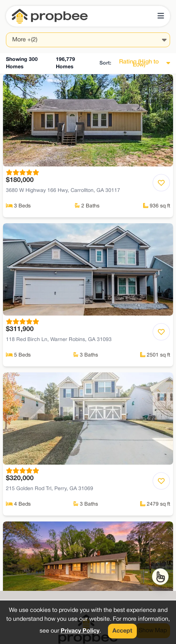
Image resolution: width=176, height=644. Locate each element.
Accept (122, 631)
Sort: (105, 63)
